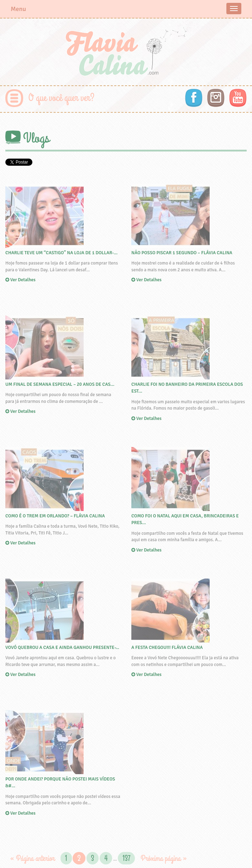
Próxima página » (164, 858)
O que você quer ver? (61, 98)
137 (126, 858)
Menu (18, 9)
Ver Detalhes (63, 233)
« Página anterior (32, 858)
